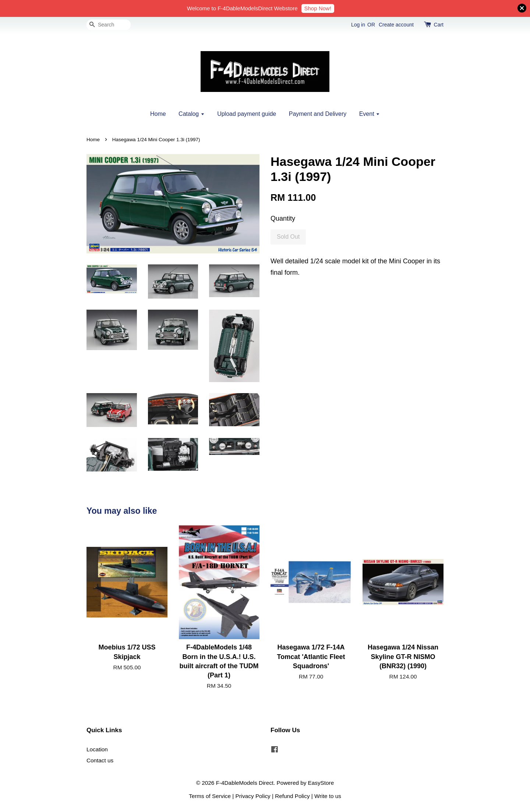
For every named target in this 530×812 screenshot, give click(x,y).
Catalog (192, 114)
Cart (439, 25)
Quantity (283, 218)
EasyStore (321, 783)
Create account (396, 25)
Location (97, 749)
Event (370, 114)
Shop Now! (318, 8)
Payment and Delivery (318, 114)
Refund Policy (292, 796)
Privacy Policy (253, 796)
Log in (358, 25)
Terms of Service (210, 796)
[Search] (109, 25)
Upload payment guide (247, 114)
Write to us (328, 796)
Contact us (100, 760)
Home (158, 114)
